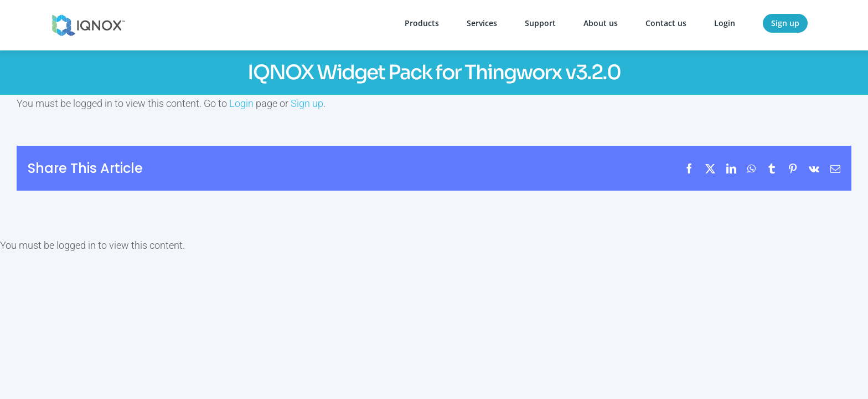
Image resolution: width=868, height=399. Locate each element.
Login (241, 103)
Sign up (307, 103)
